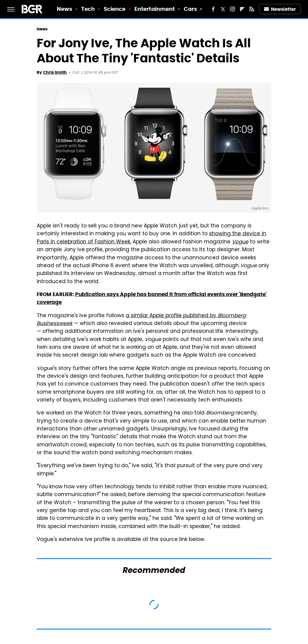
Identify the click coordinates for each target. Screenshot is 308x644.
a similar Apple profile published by (141, 320)
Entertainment (155, 9)
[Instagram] (233, 9)
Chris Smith (55, 72)
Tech (88, 9)
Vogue (240, 242)
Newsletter (280, 9)
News (65, 9)
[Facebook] (213, 9)
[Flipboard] (242, 9)
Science (115, 9)
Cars (190, 9)
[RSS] (252, 9)
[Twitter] (223, 9)
